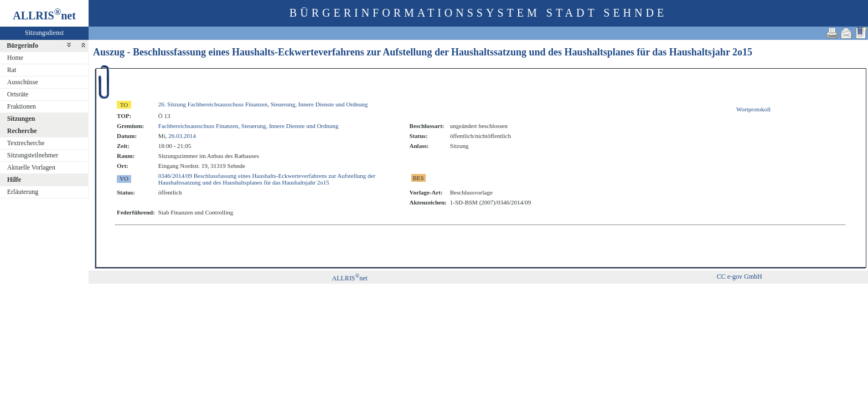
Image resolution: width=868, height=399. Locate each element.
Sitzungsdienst (44, 33)
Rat (12, 70)
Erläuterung (23, 192)
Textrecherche (26, 143)
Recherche (22, 131)
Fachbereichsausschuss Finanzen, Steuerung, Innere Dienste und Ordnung (249, 126)
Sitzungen (21, 119)
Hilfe (14, 180)
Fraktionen (22, 106)
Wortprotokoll (753, 109)
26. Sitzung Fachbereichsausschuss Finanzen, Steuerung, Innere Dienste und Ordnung (263, 104)
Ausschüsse (23, 82)
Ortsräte (18, 94)
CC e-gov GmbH (740, 277)
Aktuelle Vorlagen (31, 167)
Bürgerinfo (22, 45)
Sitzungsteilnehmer (33, 155)
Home (15, 58)
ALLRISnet (350, 278)
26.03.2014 (182, 136)
